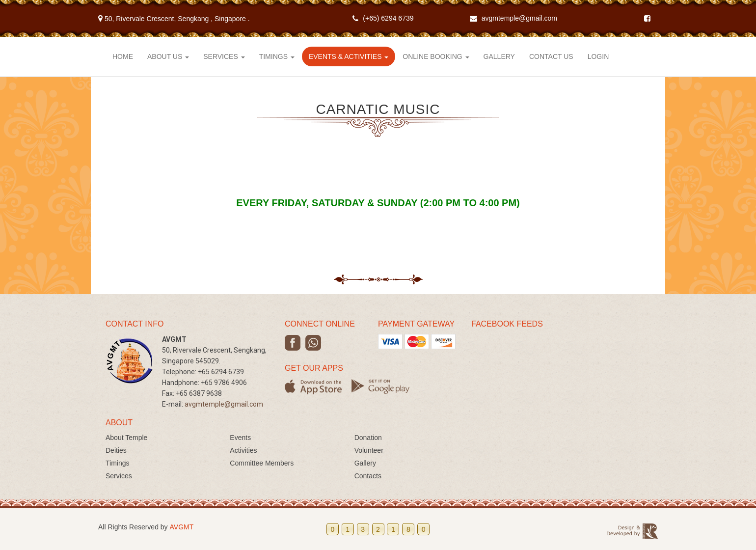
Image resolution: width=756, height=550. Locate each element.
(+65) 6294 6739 (388, 18)
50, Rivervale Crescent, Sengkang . (174, 19)
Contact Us (551, 56)
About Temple (126, 438)
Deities (116, 450)
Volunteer (369, 450)
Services (224, 56)
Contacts (368, 476)
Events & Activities (349, 56)
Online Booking (436, 56)
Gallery (499, 56)
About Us (168, 56)
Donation (368, 438)
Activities (243, 450)
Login (598, 56)
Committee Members (262, 463)
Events (240, 438)
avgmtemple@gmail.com (519, 18)
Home (123, 56)
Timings (277, 56)
